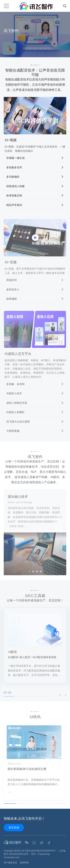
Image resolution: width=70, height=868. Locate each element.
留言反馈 (14, 827)
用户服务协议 (10, 863)
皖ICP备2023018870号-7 (44, 851)
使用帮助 (24, 863)
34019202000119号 (19, 854)
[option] (35, 35)
